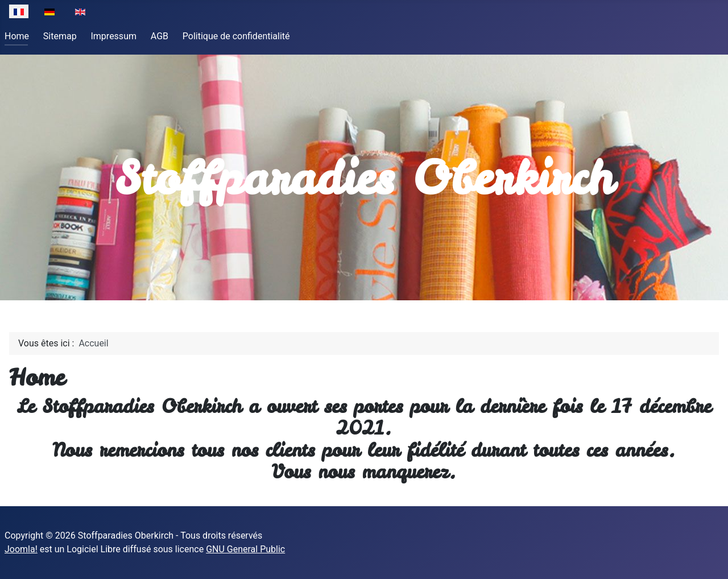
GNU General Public (245, 549)
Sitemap (60, 36)
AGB (160, 36)
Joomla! (21, 549)
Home (17, 36)
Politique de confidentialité (236, 36)
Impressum (113, 36)
